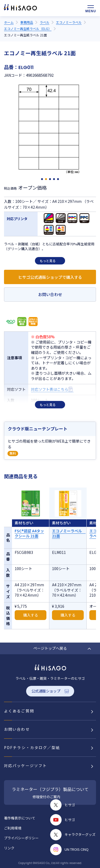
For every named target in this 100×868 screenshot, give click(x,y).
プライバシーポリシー (21, 838)
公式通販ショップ (46, 691)
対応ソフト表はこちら (50, 389)
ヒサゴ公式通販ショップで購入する (50, 277)
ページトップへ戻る (50, 648)
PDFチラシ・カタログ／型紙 (32, 747)
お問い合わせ (50, 294)
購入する (31, 615)
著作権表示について (20, 818)
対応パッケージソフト (25, 766)
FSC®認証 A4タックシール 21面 (29, 533)
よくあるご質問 (19, 711)
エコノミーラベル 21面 (69, 533)
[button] (42, 179)
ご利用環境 (13, 828)
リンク (9, 848)
